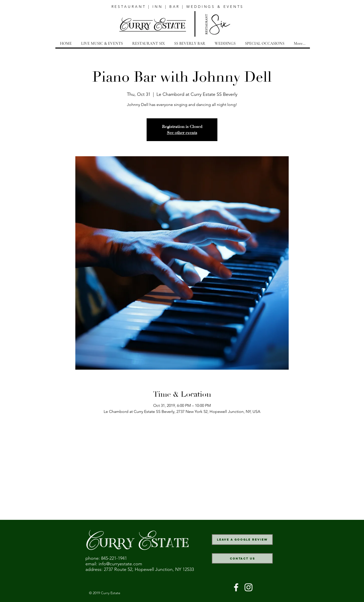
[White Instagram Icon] (248, 587)
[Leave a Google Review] (242, 540)
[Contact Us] (242, 558)
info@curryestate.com (120, 564)
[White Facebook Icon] (236, 587)
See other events (182, 133)
